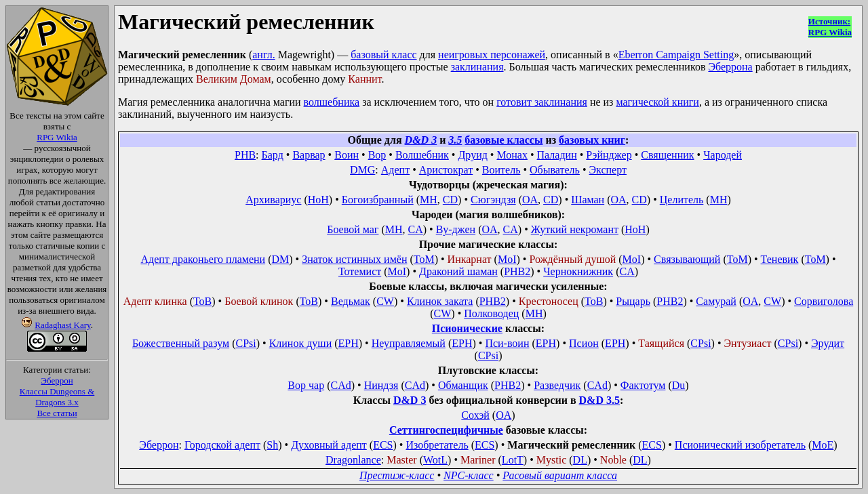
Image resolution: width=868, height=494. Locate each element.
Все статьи (57, 413)
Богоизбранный (378, 200)
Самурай (716, 301)
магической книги (657, 102)
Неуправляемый (409, 343)
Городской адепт (222, 445)
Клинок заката (440, 301)
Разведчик (557, 385)
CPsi (245, 343)
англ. (263, 55)
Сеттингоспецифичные (446, 430)
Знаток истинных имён (354, 259)
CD (450, 200)
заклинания (477, 67)
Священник (667, 155)
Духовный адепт (329, 445)
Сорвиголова (824, 301)
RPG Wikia (57, 137)
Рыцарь (633, 301)
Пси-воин (507, 343)
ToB (202, 301)
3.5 (455, 140)
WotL (435, 460)
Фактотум (643, 385)
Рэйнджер (609, 155)
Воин (347, 155)
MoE (823, 445)
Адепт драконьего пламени (203, 259)
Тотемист (360, 271)
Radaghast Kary (63, 325)
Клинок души (301, 343)
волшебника (332, 102)
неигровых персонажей (492, 55)
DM (280, 259)
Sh (272, 445)
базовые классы (504, 140)
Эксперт (608, 170)
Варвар (309, 155)
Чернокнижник (578, 271)
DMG (362, 170)
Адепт (395, 170)
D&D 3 (421, 140)
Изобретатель (437, 445)
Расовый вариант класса (560, 475)
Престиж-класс (397, 475)
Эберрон (57, 380)
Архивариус (273, 200)
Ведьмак (351, 301)
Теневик (780, 259)
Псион (584, 343)
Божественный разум (181, 343)
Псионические (467, 328)
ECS (383, 445)
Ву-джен (456, 229)
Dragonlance (353, 460)
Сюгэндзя (493, 200)
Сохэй (475, 415)
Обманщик (463, 385)
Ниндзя (381, 385)
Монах (512, 155)
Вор (377, 155)
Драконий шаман (458, 271)
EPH (349, 343)
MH (429, 200)
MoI (507, 259)
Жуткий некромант (575, 229)
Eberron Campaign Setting (676, 55)
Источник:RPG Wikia (830, 27)
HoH (318, 200)
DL (580, 460)
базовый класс (383, 55)
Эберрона (730, 67)
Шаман (588, 200)
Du (679, 385)
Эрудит (828, 343)
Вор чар (306, 385)
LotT (513, 460)
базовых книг (592, 140)
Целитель (682, 200)
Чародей (723, 155)
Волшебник (422, 155)
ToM (424, 259)
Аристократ (446, 170)
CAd (341, 385)
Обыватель (555, 170)
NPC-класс (469, 475)
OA (530, 200)
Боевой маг (353, 229)
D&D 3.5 (599, 400)
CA (416, 229)
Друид (472, 155)
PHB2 (517, 271)
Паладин (557, 155)
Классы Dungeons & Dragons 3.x (57, 397)
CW (385, 301)
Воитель (501, 170)
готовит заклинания (542, 102)
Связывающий (687, 259)
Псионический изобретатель (740, 445)
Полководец (491, 313)
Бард (273, 155)
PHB (245, 155)
